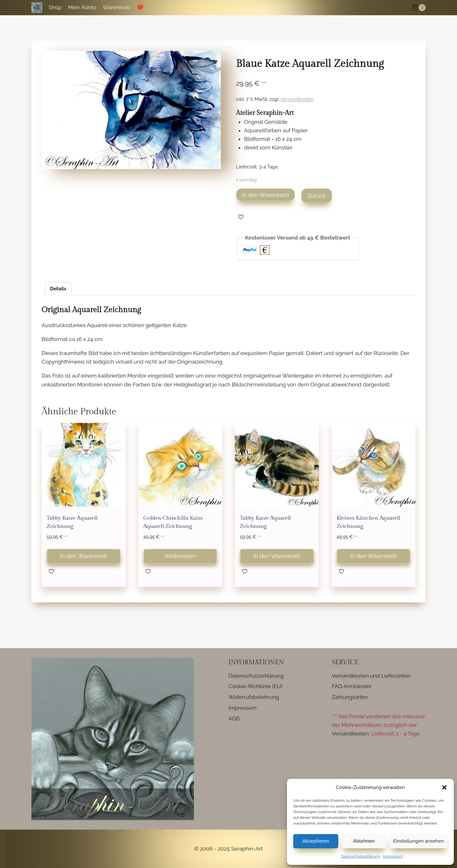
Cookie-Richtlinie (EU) (255, 686)
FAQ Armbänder (352, 686)
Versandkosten (297, 99)
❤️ (140, 7)
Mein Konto (82, 7)
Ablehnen (364, 841)
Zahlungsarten (350, 697)
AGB (234, 719)
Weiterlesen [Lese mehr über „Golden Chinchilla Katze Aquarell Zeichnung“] (180, 556)
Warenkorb (117, 7)
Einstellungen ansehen (419, 841)
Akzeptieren (316, 841)
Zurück (316, 196)
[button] (444, 787)
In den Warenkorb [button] (83, 556)
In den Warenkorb (266, 195)
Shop (55, 7)
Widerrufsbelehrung (254, 697)
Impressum (393, 856)
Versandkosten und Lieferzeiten (371, 676)
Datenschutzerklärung (361, 856)
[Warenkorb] (419, 8)
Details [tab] (58, 289)
